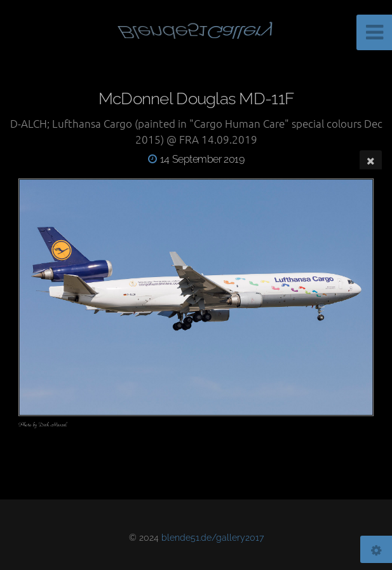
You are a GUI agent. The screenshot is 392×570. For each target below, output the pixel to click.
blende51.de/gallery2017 (213, 537)
